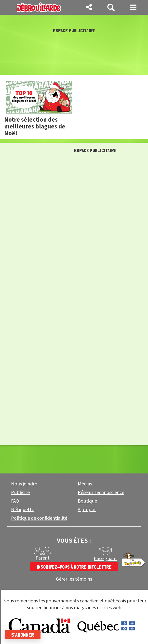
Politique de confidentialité (39, 518)
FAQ (15, 501)
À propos (87, 510)
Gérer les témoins (74, 579)
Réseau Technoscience (101, 493)
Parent (43, 558)
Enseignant (105, 559)
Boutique (87, 501)
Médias (85, 484)
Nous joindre (24, 484)
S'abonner (23, 635)
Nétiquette (23, 510)
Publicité (20, 493)
